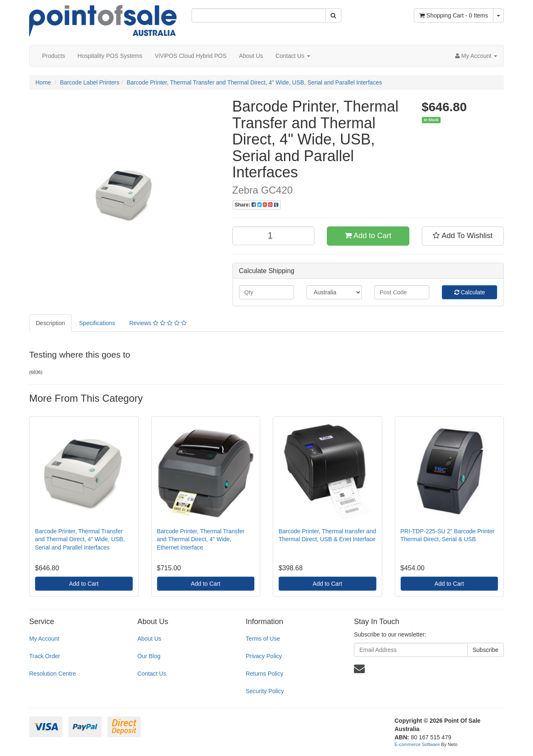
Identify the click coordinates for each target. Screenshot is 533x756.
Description (50, 323)
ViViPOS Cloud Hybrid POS (191, 56)
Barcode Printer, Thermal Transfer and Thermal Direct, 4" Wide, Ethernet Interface (201, 539)
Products (54, 56)
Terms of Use (263, 639)
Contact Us (293, 56)
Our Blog (149, 656)
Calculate (470, 292)
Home (43, 82)
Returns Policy (264, 674)
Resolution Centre (52, 674)
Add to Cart (368, 236)
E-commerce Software (417, 744)
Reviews (158, 323)
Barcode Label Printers (90, 82)
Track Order (45, 656)
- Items (454, 15)
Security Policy (265, 691)
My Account (44, 639)
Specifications (97, 323)
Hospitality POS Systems (110, 56)
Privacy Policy (264, 656)
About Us (251, 56)
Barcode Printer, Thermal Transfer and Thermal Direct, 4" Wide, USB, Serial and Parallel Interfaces (254, 82)
